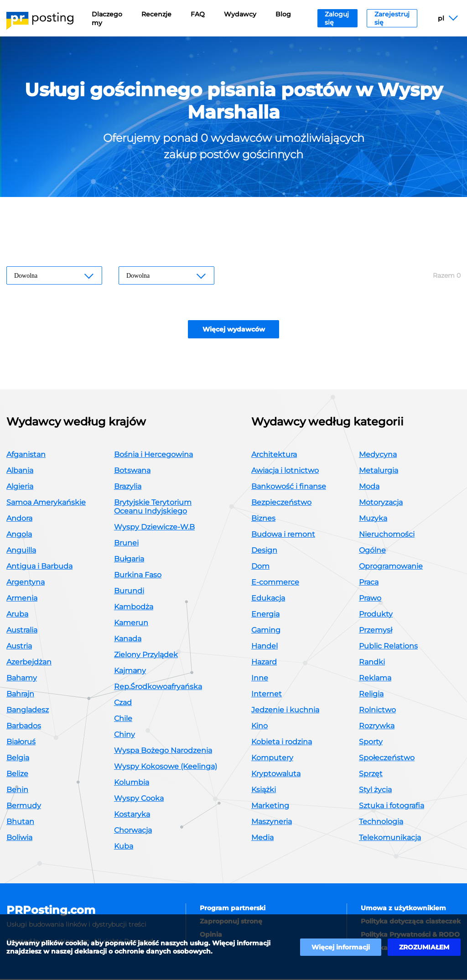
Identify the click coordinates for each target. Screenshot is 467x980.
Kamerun (131, 624)
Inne (260, 679)
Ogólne (372, 551)
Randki (372, 663)
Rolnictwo (377, 711)
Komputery (272, 759)
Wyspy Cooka (139, 799)
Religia (371, 695)
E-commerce (275, 583)
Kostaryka (132, 815)
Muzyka (373, 519)
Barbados (24, 727)
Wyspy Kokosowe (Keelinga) (166, 767)
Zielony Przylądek (146, 656)
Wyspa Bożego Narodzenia (163, 751)
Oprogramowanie (391, 567)
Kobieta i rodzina (282, 743)
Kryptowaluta (276, 775)
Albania (20, 471)
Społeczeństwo (387, 759)
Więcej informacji (341, 947)
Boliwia (19, 838)
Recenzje (156, 14)
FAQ (198, 14)
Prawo (370, 599)
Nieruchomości (387, 535)
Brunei (126, 544)
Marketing (270, 806)
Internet (267, 695)
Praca (369, 583)
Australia (22, 631)
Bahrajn (20, 695)
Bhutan (20, 822)
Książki (264, 791)
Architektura (274, 455)
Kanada (128, 640)
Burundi (129, 592)
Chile (123, 719)
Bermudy (24, 806)
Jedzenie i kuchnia (285, 711)
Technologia (381, 822)
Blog (283, 14)
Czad (123, 703)
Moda (369, 487)
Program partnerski (233, 909)
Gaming (266, 631)
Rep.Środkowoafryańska (158, 687)
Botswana (132, 471)
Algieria (20, 487)
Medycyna (378, 455)
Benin (17, 791)
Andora (19, 519)
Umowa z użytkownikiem (403, 909)
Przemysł (376, 631)
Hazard (264, 663)
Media (262, 838)
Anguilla (21, 551)
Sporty (371, 743)
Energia (265, 615)
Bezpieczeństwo (281, 503)
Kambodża (134, 608)
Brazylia (128, 487)
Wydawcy (240, 14)
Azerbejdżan (29, 663)
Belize (17, 775)
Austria (19, 647)
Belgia (18, 759)
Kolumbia (132, 783)
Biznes (263, 519)
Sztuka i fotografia (392, 806)
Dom (260, 567)
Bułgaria (129, 560)
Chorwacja (133, 831)
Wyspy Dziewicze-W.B (154, 528)
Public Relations (388, 647)
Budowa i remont (283, 535)
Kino (259, 727)
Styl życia (375, 791)
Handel (265, 647)
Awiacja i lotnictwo (285, 471)
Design (264, 551)
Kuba (124, 847)
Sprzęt (371, 775)
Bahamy (22, 679)
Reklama (375, 679)
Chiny (125, 735)
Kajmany (130, 671)
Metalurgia (379, 471)
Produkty (376, 615)
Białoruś (21, 743)
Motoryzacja (381, 503)
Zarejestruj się (392, 18)
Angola (19, 535)
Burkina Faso (138, 576)
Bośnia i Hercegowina (153, 455)
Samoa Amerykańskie (46, 503)
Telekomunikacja (390, 838)
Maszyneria (272, 822)
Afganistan (26, 455)
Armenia (22, 599)
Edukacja (268, 599)
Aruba (17, 615)
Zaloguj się (337, 18)
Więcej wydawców (234, 330)
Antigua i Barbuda (39, 567)
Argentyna (26, 583)
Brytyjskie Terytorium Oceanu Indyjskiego (153, 508)
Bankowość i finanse (289, 487)
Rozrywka (377, 727)
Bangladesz (28, 711)
